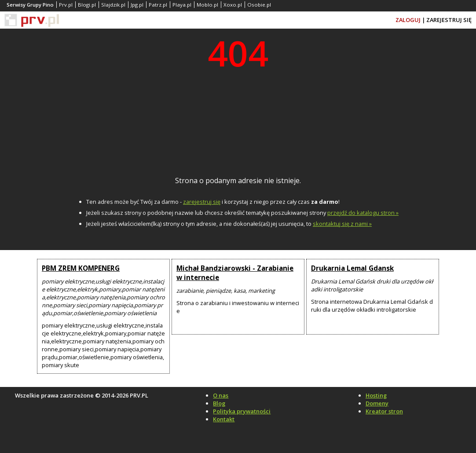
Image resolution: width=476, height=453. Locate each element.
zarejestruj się (202, 202)
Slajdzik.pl (113, 5)
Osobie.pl (259, 5)
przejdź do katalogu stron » (363, 213)
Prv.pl (66, 5)
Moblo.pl (207, 5)
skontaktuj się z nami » (342, 224)
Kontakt (224, 419)
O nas (221, 395)
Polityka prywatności (242, 411)
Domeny (377, 403)
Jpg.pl (137, 5)
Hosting (376, 395)
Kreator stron (384, 411)
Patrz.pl (158, 5)
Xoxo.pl (233, 5)
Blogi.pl (87, 5)
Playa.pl (182, 5)
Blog (219, 403)
